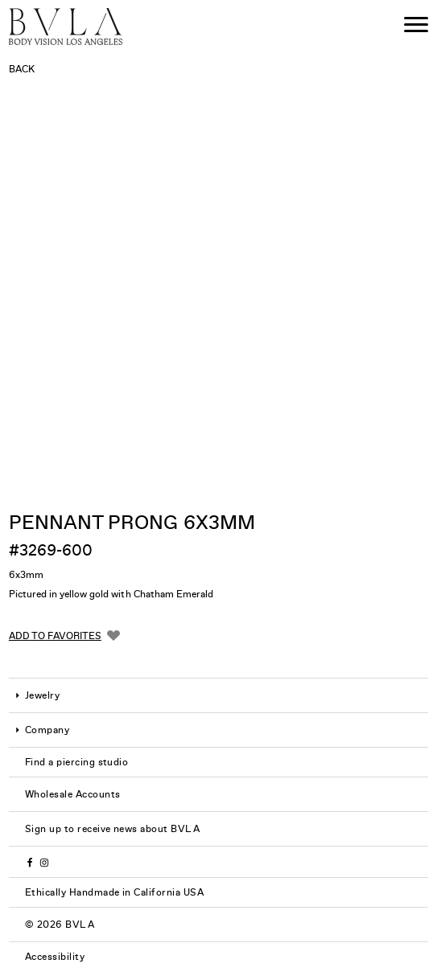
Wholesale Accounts (73, 794)
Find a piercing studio (77, 762)
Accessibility (55, 957)
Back (22, 69)
